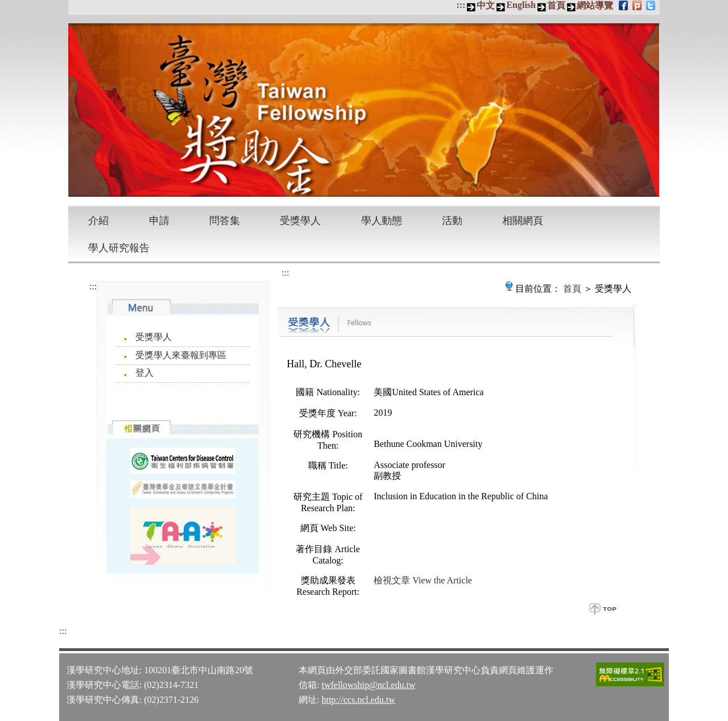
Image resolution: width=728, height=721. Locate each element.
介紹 (98, 221)
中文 (486, 5)
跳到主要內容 (6, 6)
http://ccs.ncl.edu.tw (358, 700)
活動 (452, 221)
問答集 (225, 221)
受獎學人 (300, 221)
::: (461, 5)
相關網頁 (523, 221)
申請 (159, 221)
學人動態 (382, 221)
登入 (144, 373)
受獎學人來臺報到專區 (181, 355)
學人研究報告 (119, 248)
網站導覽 (595, 5)
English (521, 5)
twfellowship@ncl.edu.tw (368, 685)
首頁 (556, 5)
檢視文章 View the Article (423, 580)
